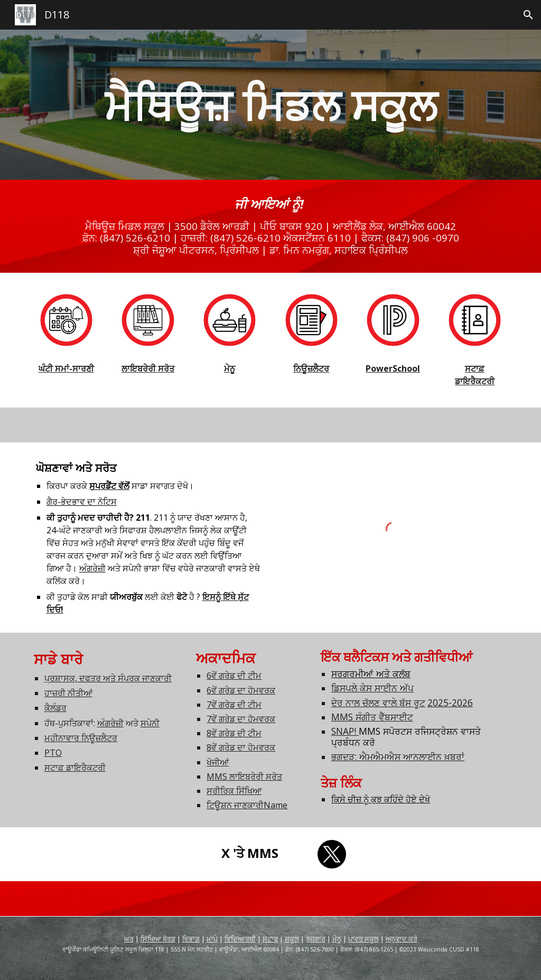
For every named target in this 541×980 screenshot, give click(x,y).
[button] (528, 15)
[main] (271, 105)
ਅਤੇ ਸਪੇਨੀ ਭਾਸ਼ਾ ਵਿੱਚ (129, 568)
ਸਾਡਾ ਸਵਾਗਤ (132, 486)
